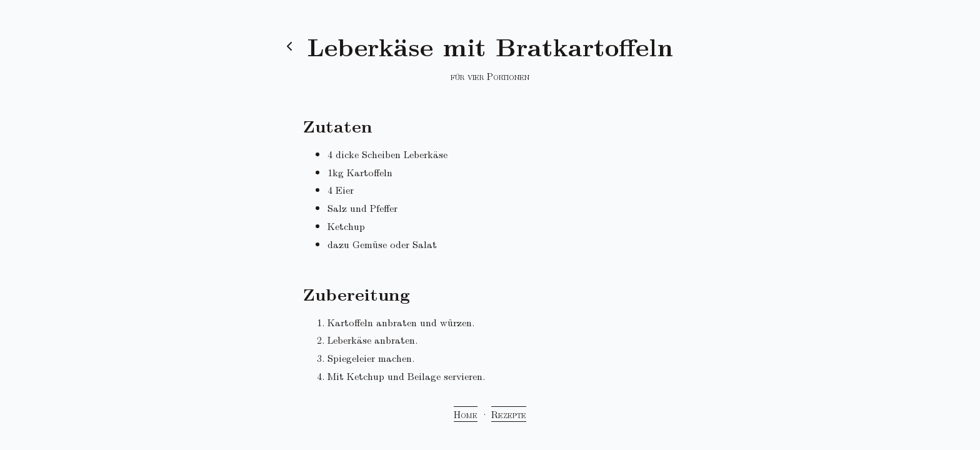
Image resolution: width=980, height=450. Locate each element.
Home (466, 414)
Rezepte (509, 414)
